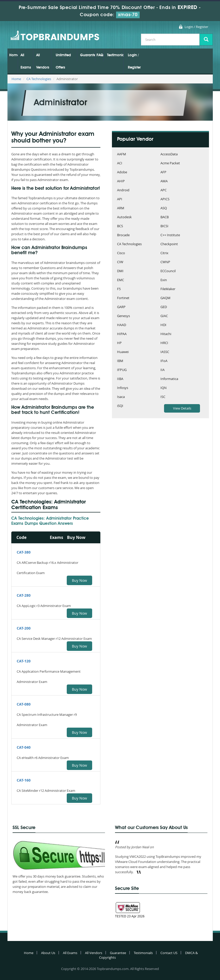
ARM (121, 208)
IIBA (120, 379)
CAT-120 (24, 661)
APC (164, 190)
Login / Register (196, 27)
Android (123, 190)
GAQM (165, 298)
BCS (120, 226)
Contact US (169, 953)
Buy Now (79, 580)
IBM (120, 361)
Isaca (121, 397)
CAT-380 (24, 552)
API (120, 199)
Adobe (122, 172)
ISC (163, 397)
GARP (121, 307)
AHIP (121, 181)
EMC (121, 280)
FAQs (100, 55)
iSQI (120, 406)
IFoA (164, 361)
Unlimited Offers (63, 61)
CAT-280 (24, 595)
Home (13, 55)
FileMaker (168, 289)
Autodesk (124, 217)
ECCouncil (168, 271)
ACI (120, 163)
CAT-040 (24, 747)
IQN (164, 388)
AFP (163, 172)
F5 (119, 289)
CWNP (165, 262)
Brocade (123, 235)
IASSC (165, 352)
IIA (162, 370)
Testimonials (115, 55)
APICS (165, 199)
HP (119, 343)
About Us (48, 953)
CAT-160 (24, 780)
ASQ (164, 208)
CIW (120, 262)
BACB (165, 217)
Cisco (121, 253)
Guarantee (87, 55)
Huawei (123, 352)
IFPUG (122, 370)
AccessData (169, 154)
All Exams (26, 61)
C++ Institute (170, 235)
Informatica (169, 379)
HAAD (122, 325)
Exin (164, 280)
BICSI (164, 226)
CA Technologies (39, 79)
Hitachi (166, 334)
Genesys (123, 316)
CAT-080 (24, 704)
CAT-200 (24, 628)
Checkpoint (169, 244)
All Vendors (43, 61)
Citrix (164, 253)
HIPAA (122, 334)
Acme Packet (170, 163)
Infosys (123, 388)
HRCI (164, 343)
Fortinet (123, 298)
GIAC (164, 316)
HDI (163, 325)
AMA (164, 181)
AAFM (122, 154)
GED (164, 307)
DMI (120, 271)
